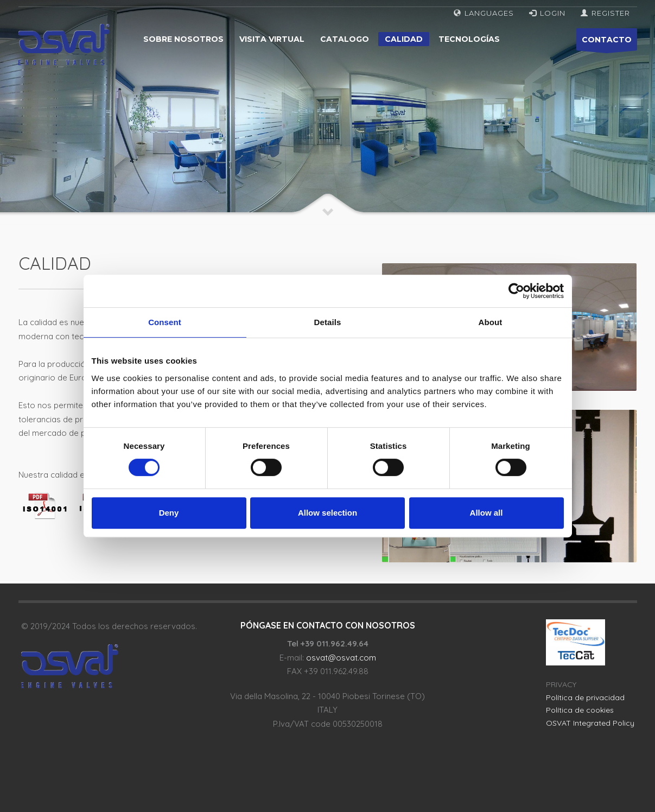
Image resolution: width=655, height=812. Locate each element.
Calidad (404, 39)
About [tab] (491, 322)
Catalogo (345, 39)
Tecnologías (469, 39)
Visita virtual (272, 39)
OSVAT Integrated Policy (590, 723)
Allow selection (327, 513)
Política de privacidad (585, 697)
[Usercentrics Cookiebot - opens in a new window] (516, 291)
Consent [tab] (165, 322)
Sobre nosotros (183, 39)
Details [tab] (328, 322)
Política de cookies (580, 710)
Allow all (487, 513)
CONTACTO (607, 43)
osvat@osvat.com (341, 658)
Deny (169, 513)
